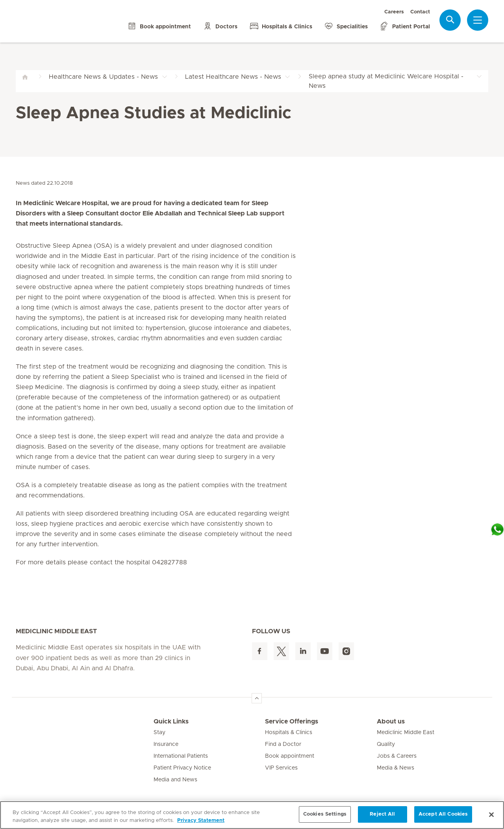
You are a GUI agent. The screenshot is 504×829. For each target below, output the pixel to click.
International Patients (181, 756)
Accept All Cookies (443, 814)
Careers (394, 12)
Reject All (382, 814)
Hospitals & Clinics (289, 733)
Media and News (175, 780)
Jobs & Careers (397, 756)
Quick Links (171, 721)
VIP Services (281, 768)
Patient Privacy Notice (182, 768)
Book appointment (290, 756)
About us (391, 721)
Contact (420, 12)
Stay (159, 733)
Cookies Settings (325, 814)
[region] (252, 815)
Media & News (396, 768)
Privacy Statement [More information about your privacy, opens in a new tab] (201, 821)
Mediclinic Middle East (406, 733)
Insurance (166, 744)
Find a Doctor (283, 744)
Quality (386, 744)
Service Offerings (292, 721)
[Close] (491, 814)
